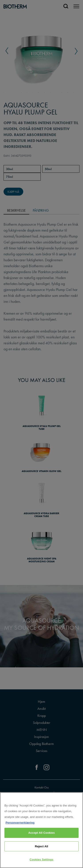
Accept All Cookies (42, 833)
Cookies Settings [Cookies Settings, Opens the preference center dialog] (42, 860)
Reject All (41, 846)
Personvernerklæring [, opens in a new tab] (20, 823)
